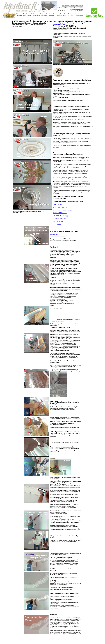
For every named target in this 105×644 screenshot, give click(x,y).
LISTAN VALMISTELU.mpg (60, 216)
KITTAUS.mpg (57, 225)
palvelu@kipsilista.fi (59, 25)
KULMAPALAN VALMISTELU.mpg (62, 210)
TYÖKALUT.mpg (57, 204)
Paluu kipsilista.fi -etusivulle (57, 236)
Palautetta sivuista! (55, 235)
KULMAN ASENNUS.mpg (60, 213)
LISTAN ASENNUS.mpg (59, 219)
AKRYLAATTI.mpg (58, 221)
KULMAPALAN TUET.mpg (60, 207)
